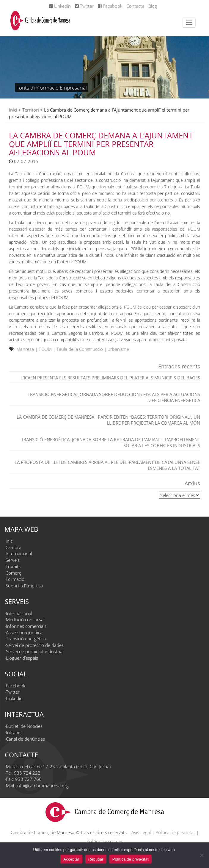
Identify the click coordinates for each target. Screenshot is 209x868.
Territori (31, 110)
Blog (153, 6)
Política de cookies (105, 841)
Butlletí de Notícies (24, 726)
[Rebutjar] (202, 855)
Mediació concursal (25, 620)
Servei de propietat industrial (35, 651)
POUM (45, 349)
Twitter (84, 6)
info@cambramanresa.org (43, 786)
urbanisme (118, 349)
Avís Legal (141, 832)
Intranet (14, 732)
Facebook (110, 6)
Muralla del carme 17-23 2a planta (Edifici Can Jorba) (58, 767)
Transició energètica (26, 639)
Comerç (13, 573)
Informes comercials (26, 626)
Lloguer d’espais (22, 658)
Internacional (19, 553)
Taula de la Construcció (80, 349)
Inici (13, 110)
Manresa (25, 349)
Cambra (14, 547)
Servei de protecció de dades (35, 645)
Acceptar (71, 859)
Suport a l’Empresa (24, 586)
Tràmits (13, 566)
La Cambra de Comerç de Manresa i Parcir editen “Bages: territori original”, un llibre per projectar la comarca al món (108, 420)
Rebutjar (96, 859)
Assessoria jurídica (24, 632)
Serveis (13, 560)
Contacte (135, 6)
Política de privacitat (175, 832)
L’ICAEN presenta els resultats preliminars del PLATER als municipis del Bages (110, 378)
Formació (15, 579)
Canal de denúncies (25, 739)
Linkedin (60, 6)
